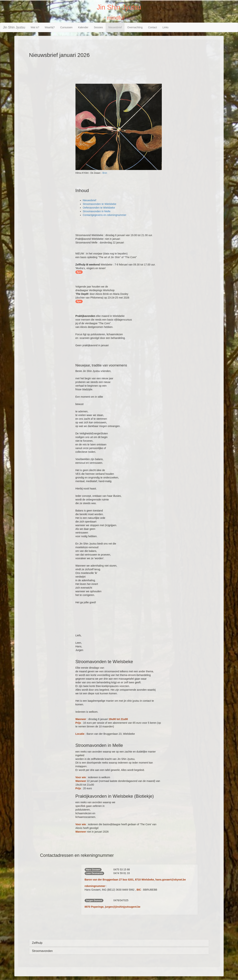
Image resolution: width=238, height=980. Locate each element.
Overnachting (135, 27)
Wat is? (35, 27)
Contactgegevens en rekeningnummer (105, 215)
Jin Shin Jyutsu (14, 27)
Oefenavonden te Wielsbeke (99, 208)
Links (166, 27)
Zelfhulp (37, 943)
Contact (152, 27)
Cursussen (66, 27)
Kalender (83, 27)
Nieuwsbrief (115, 27)
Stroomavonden (42, 951)
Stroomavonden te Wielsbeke (100, 204)
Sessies (98, 27)
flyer (79, 272)
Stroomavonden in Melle (97, 211)
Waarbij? (50, 27)
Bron (105, 173)
